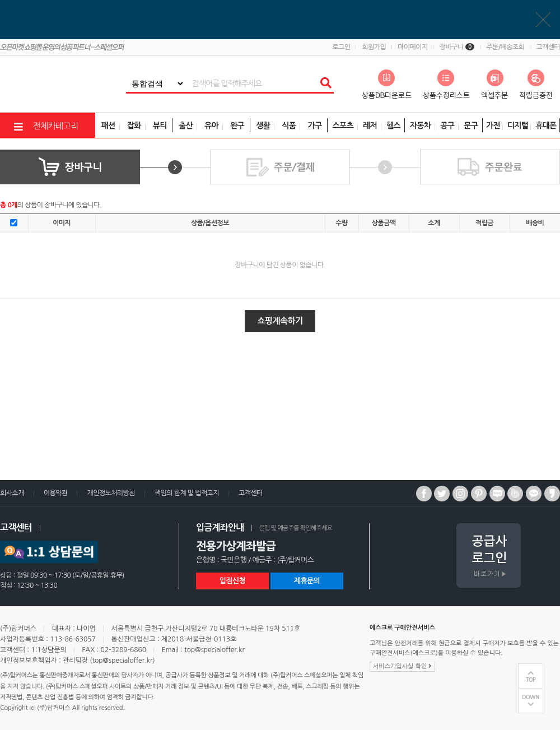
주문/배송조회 (505, 47)
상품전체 (0, 0)
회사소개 (12, 493)
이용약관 (56, 493)
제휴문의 (307, 581)
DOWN (531, 697)
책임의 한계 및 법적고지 (187, 493)
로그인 (341, 47)
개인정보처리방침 (111, 493)
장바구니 (457, 47)
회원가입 (374, 47)
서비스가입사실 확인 (402, 666)
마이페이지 (412, 47)
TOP (531, 680)
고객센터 (548, 47)
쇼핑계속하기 (280, 321)
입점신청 (232, 581)
